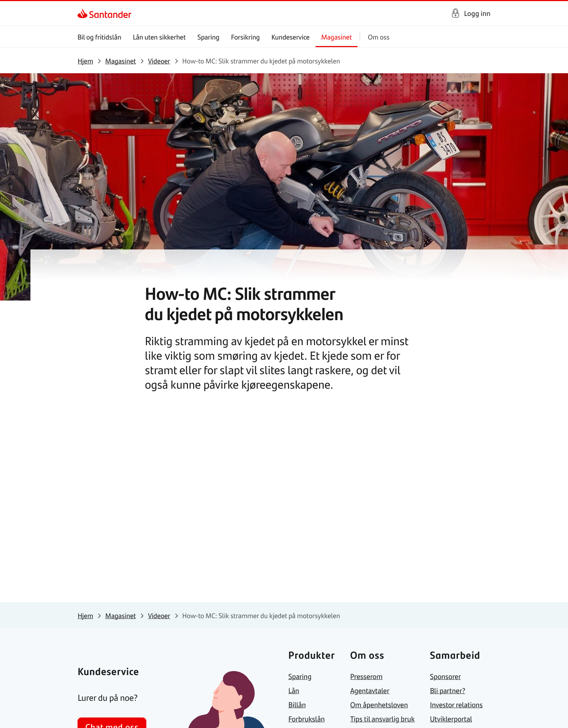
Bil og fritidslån (99, 37)
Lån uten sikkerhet (159, 37)
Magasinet (337, 37)
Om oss (379, 37)
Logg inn (477, 13)
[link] (84, 13)
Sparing (208, 37)
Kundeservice (291, 37)
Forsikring (246, 37)
